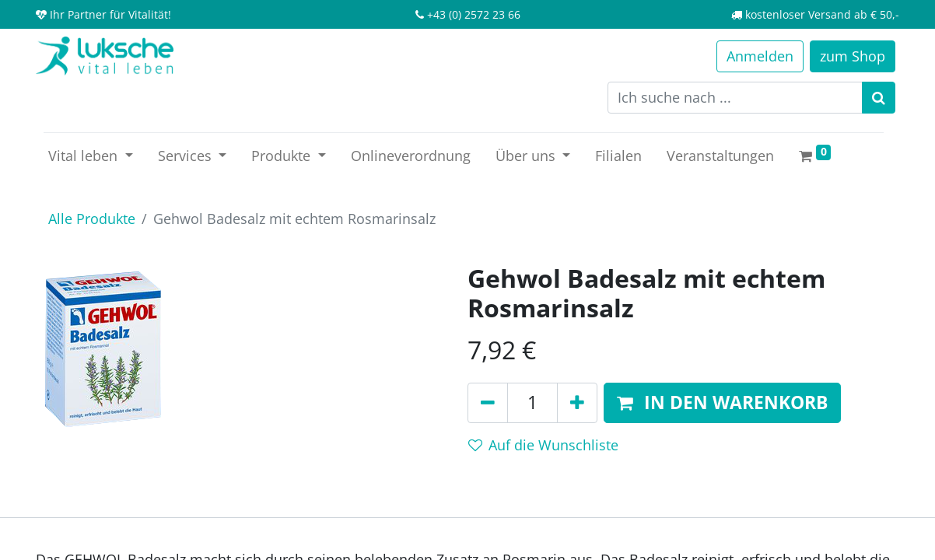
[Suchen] (879, 98)
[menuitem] (411, 156)
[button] (722, 403)
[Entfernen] (488, 403)
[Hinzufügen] (577, 403)
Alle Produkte (92, 219)
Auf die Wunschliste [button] (543, 445)
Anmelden (760, 56)
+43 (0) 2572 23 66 (474, 14)
